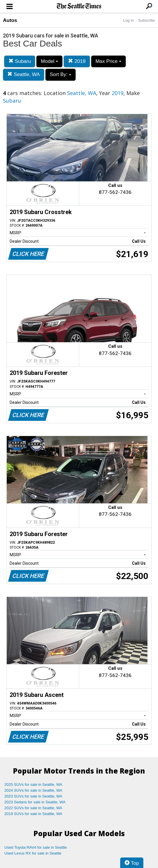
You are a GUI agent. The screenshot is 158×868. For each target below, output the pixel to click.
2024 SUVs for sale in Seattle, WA (33, 790)
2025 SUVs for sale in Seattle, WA (33, 785)
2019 (77, 61)
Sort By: (61, 74)
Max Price (108, 61)
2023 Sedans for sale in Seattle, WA (35, 802)
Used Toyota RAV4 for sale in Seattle (36, 847)
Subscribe (147, 20)
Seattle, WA (24, 74)
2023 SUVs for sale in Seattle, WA (33, 796)
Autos (10, 20)
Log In (128, 20)
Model (49, 61)
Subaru (20, 61)
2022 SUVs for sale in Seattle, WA (33, 808)
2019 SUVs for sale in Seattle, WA (33, 814)
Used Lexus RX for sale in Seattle (33, 853)
